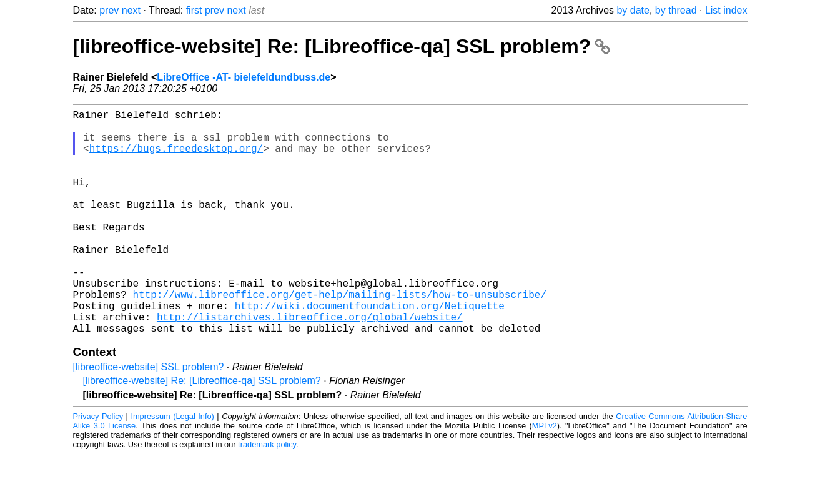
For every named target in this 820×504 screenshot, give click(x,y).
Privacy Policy (98, 466)
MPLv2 (545, 476)
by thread (676, 10)
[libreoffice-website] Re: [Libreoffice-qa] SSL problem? (342, 46)
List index (726, 10)
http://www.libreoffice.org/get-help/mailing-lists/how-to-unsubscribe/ (340, 337)
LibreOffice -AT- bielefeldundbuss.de (244, 77)
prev (109, 10)
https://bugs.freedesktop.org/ (176, 158)
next (131, 10)
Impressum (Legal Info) (172, 466)
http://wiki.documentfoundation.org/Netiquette (370, 350)
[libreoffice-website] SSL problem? (149, 417)
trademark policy (267, 494)
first (194, 10)
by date (633, 10)
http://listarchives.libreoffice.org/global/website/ (310, 364)
